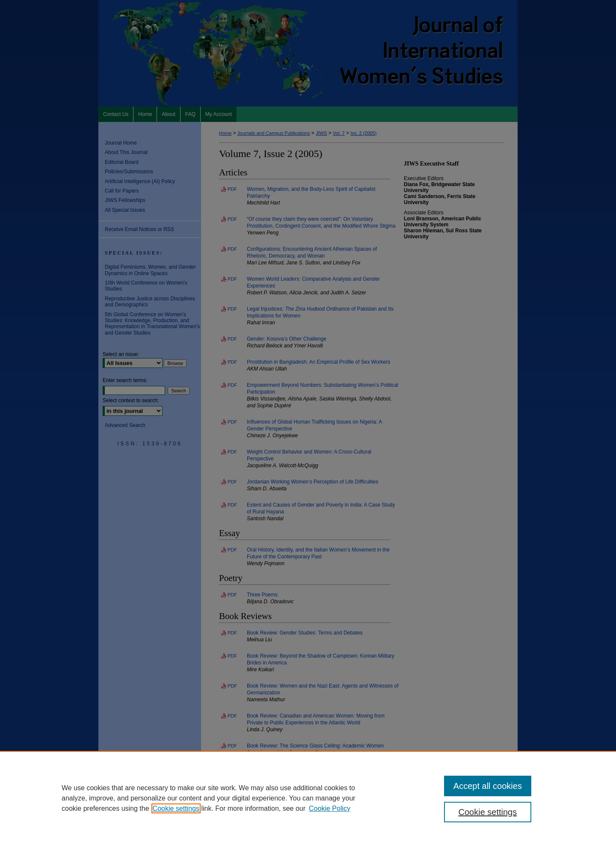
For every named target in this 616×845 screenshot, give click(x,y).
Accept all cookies (488, 786)
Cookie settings (176, 808)
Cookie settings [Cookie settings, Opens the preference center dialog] (488, 812)
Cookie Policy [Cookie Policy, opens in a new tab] (330, 808)
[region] (308, 798)
